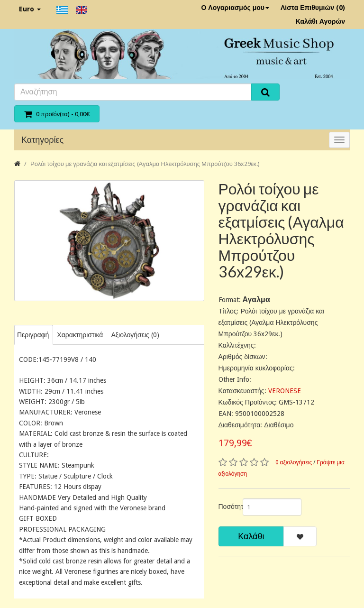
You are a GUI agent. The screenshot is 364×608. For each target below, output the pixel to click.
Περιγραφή (33, 335)
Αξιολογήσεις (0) (135, 335)
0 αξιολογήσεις (294, 462)
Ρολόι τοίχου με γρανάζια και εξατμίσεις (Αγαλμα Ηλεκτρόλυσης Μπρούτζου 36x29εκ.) (145, 164)
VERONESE (285, 391)
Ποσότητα (227, 507)
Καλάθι (251, 536)
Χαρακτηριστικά (80, 335)
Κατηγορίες (42, 140)
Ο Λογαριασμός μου (235, 8)
